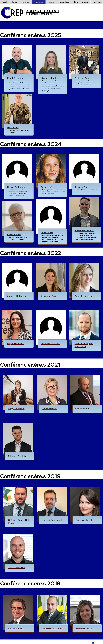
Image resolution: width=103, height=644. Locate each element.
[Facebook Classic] (93, 643)
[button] (15, 78)
